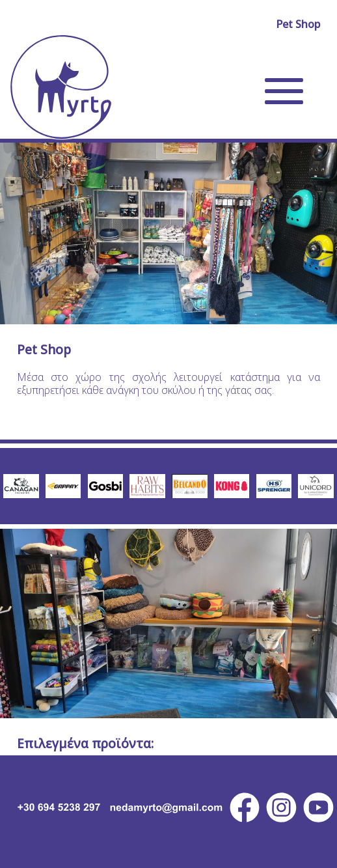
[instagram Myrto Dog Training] (281, 807)
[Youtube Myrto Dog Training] (318, 807)
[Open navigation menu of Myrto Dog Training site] (284, 91)
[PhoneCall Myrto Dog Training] (53, 807)
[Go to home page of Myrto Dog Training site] (61, 87)
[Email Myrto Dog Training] (166, 807)
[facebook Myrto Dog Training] (245, 807)
